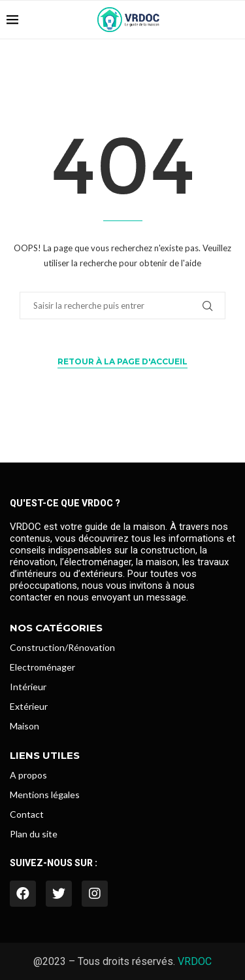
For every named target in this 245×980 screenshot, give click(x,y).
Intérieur (28, 687)
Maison (24, 726)
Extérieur (29, 707)
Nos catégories (56, 628)
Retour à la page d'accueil (122, 361)
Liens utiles (45, 755)
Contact (27, 814)
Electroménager (42, 667)
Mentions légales (45, 795)
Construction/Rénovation (62, 648)
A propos (28, 775)
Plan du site (34, 834)
